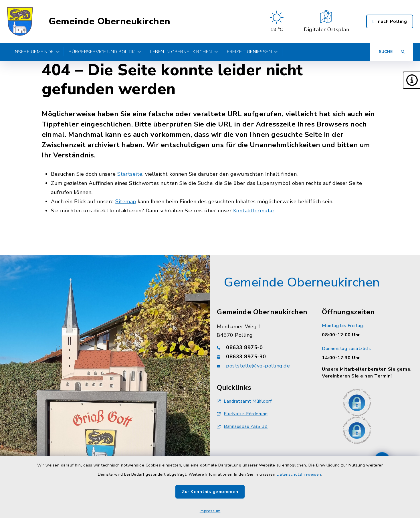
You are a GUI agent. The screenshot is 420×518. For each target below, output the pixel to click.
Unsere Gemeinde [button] (35, 52)
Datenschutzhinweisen (299, 474)
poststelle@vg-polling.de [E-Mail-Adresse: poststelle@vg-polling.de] (258, 366)
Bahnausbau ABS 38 (242, 426)
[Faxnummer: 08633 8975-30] (262, 357)
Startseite (130, 174)
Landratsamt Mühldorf (244, 401)
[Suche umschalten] (392, 52)
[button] (411, 80)
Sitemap (126, 201)
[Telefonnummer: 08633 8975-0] (262, 347)
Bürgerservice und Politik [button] (105, 52)
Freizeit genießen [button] (252, 52)
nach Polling (390, 21)
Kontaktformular (254, 211)
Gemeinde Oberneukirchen (110, 21)
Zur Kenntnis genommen (210, 492)
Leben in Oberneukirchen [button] (184, 52)
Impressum (210, 511)
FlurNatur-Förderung (242, 414)
